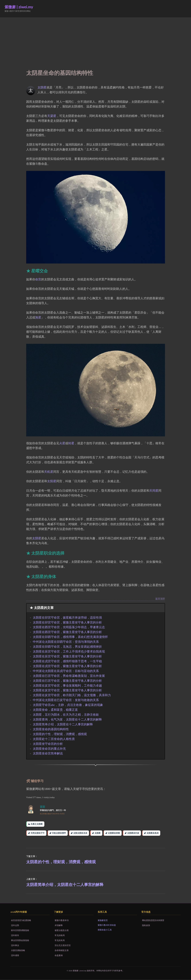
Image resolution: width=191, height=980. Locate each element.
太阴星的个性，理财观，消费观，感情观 (60, 734)
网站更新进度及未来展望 (153, 921)
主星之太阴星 (37, 824)
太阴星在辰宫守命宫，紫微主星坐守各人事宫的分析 (67, 656)
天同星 (154, 491)
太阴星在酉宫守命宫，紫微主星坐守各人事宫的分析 (67, 632)
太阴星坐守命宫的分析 (48, 744)
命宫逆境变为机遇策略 (21, 921)
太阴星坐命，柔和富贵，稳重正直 (55, 710)
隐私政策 (146, 926)
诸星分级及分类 (62, 931)
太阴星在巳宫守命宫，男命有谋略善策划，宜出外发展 (69, 676)
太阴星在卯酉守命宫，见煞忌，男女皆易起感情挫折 (67, 647)
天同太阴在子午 (38, 833)
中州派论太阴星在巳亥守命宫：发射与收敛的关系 (66, 700)
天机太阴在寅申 (59, 833)
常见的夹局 (60, 941)
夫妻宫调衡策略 (18, 951)
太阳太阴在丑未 (80, 833)
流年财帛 (15, 936)
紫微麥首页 (103, 921)
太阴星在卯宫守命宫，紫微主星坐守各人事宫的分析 (67, 622)
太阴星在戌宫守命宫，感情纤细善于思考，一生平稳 (67, 661)
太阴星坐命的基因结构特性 (51, 729)
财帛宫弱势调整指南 (20, 931)
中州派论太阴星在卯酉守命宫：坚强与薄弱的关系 (66, 642)
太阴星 (42, 87)
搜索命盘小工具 (105, 930)
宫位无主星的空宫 (63, 946)
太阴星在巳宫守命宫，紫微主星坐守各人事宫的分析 (67, 681)
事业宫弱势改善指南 (20, 941)
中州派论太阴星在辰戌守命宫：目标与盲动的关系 (66, 671)
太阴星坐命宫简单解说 (48, 753)
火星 (62, 443)
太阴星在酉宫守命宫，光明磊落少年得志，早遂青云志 (69, 627)
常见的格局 (60, 936)
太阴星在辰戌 (153, 833)
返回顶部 (160, 599)
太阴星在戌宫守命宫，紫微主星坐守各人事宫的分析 (67, 666)
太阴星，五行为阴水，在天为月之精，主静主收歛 (66, 715)
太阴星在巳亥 (133, 833)
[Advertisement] (96, 39)
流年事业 (15, 946)
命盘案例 (59, 956)
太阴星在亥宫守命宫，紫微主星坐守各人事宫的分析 (67, 690)
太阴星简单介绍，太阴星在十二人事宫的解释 (63, 724)
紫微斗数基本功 (62, 921)
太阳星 (52, 481)
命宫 (38, 279)
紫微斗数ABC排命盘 (107, 925)
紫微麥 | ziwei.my (19, 7)
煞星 (38, 317)
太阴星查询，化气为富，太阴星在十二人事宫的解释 (67, 720)
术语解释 (59, 926)
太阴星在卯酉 (114, 833)
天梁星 (52, 116)
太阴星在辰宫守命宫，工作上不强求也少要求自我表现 (69, 652)
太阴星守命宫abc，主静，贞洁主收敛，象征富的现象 (68, 705)
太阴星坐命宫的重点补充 (49, 749)
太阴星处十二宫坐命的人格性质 (54, 739)
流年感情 (15, 956)
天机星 (49, 472)
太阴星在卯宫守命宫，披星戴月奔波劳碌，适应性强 (67, 618)
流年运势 (15, 926)
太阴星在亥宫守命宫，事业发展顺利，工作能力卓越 (67, 686)
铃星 (71, 443)
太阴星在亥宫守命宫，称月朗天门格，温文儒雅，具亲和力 (72, 695)
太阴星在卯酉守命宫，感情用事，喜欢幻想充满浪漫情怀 (70, 637)
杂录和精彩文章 (62, 951)
